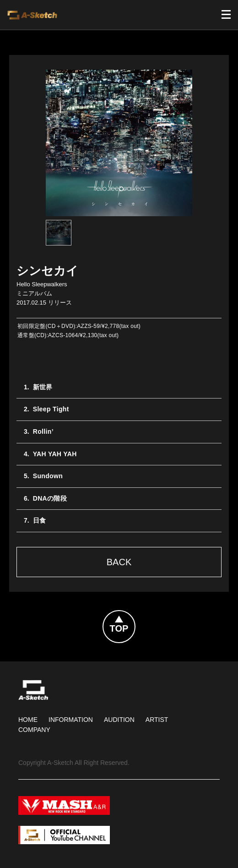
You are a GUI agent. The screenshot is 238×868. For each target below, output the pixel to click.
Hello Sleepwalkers (42, 284)
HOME (28, 720)
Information (71, 720)
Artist (157, 720)
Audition (119, 720)
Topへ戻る (135, 616)
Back (119, 562)
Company (34, 730)
